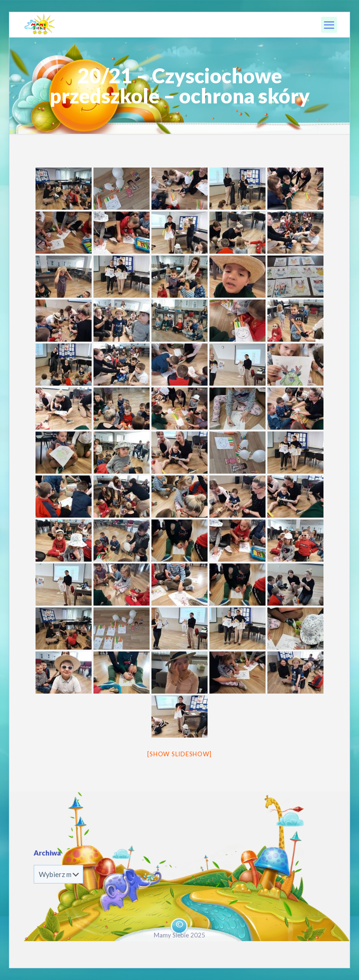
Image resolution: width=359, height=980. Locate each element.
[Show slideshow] (179, 754)
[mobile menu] (329, 25)
